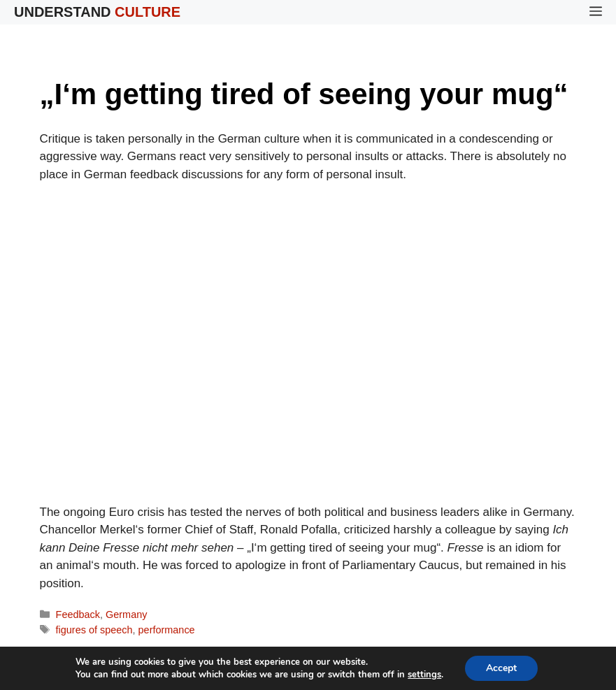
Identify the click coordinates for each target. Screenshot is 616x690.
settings (424, 675)
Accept (501, 668)
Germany (126, 614)
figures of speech (94, 630)
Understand (97, 12)
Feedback (78, 614)
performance (167, 630)
